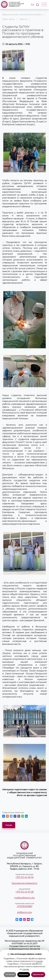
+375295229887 (24, 906)
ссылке (39, 961)
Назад (9, 825)
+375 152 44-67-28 (24, 892)
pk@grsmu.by (25, 912)
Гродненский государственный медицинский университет (13, 4)
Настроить (10, 975)
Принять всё (38, 975)
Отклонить (24, 975)
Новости (23, 19)
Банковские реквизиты (25, 883)
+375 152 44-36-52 (24, 877)
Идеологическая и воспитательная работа (22, 15)
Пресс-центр (8, 19)
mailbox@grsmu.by (24, 898)
